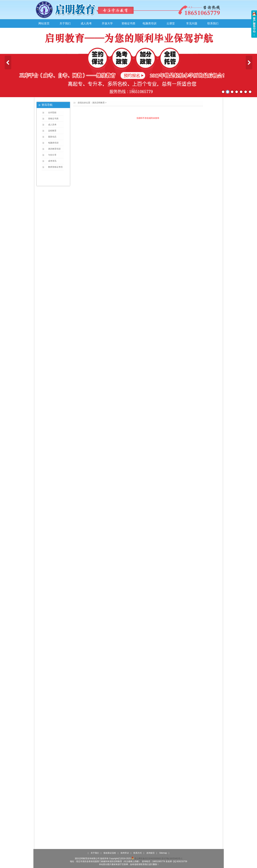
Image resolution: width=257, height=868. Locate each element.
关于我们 (65, 23)
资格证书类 (128, 23)
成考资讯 (52, 161)
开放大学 (107, 23)
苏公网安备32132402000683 (146, 858)
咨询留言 (151, 853)
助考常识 (125, 853)
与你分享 (52, 155)
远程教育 (52, 131)
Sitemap (163, 853)
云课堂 (171, 23)
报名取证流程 (110, 853)
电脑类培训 (150, 23)
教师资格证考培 (55, 167)
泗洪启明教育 (98, 103)
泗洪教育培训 (54, 149)
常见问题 (192, 23)
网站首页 (44, 23)
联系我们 (213, 23)
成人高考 (86, 23)
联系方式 (138, 853)
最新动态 (52, 137)
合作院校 (52, 113)
